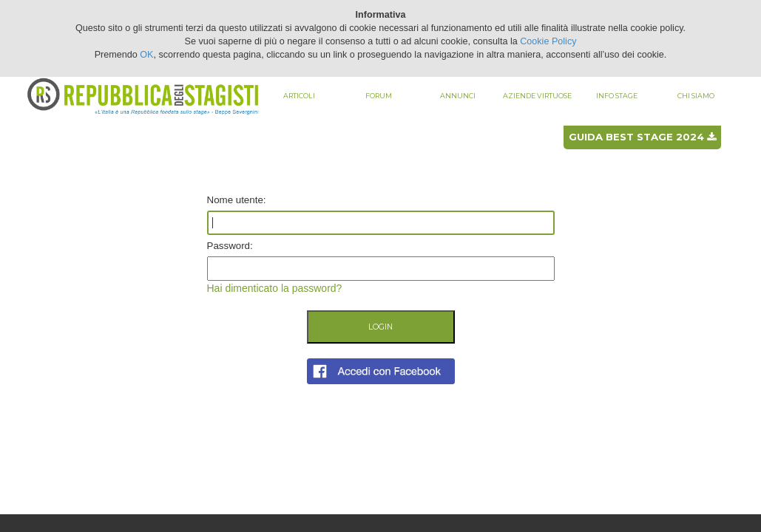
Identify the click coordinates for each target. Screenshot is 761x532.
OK (146, 55)
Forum (379, 96)
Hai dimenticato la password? (275, 288)
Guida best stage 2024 (642, 137)
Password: (230, 246)
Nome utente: (237, 200)
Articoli (299, 96)
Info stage (617, 96)
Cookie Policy (548, 41)
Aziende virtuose (537, 96)
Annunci (458, 96)
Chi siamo (696, 96)
